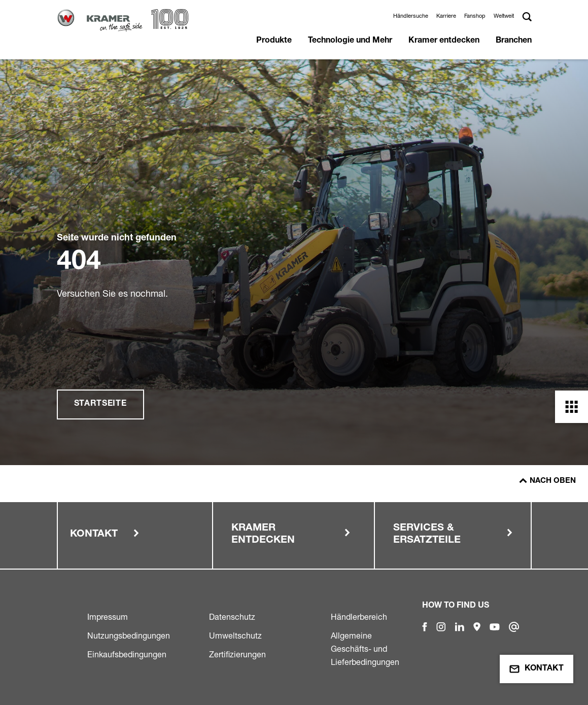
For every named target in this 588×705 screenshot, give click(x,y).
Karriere (446, 16)
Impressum (108, 617)
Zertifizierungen (237, 654)
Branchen (514, 41)
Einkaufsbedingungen (127, 654)
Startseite (100, 404)
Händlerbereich (359, 617)
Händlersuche (411, 16)
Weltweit (504, 16)
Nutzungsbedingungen (129, 636)
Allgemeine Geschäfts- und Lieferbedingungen (365, 649)
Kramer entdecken (444, 41)
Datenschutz (232, 617)
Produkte (274, 41)
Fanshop (475, 16)
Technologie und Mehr (350, 41)
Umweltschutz (235, 636)
